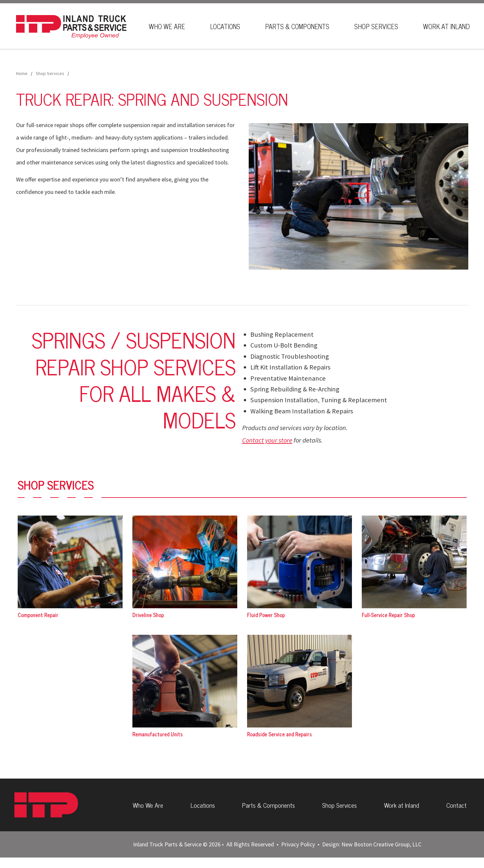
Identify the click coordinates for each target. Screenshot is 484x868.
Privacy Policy (298, 855)
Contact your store (267, 440)
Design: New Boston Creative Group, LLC (372, 855)
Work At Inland (446, 26)
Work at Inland (403, 810)
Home (22, 73)
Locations (225, 26)
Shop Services (376, 26)
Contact (458, 810)
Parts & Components (297, 26)
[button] (358, 196)
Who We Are (167, 26)
